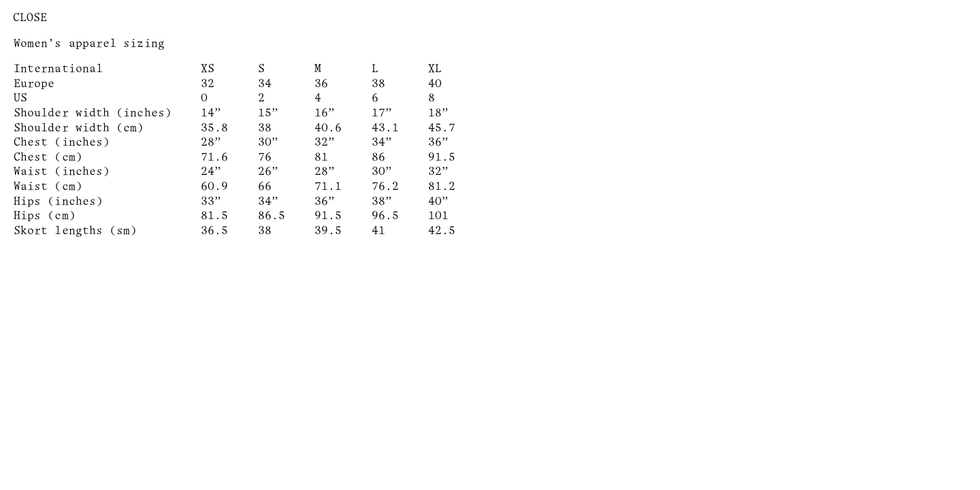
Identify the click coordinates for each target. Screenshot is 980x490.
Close (30, 18)
